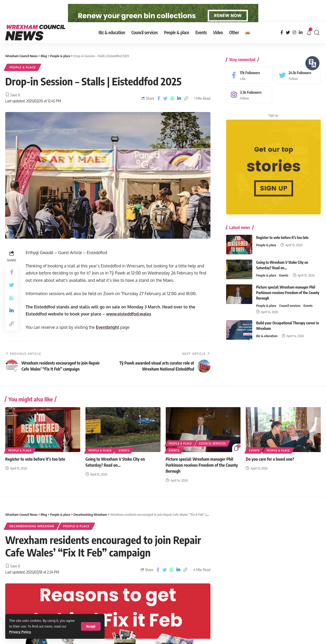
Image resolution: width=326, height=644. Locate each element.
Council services (290, 313)
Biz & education (267, 343)
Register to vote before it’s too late (282, 245)
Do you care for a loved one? (270, 470)
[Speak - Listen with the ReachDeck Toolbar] (312, 63)
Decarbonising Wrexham (32, 538)
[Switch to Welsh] (248, 44)
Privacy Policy (20, 632)
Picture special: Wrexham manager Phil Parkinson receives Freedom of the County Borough (288, 300)
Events (284, 283)
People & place (22, 79)
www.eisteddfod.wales (129, 325)
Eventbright (108, 339)
